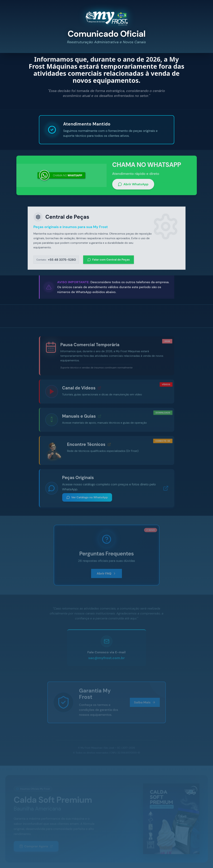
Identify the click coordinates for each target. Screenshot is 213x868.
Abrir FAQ (106, 575)
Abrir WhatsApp (133, 186)
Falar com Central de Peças (109, 262)
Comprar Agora (36, 846)
